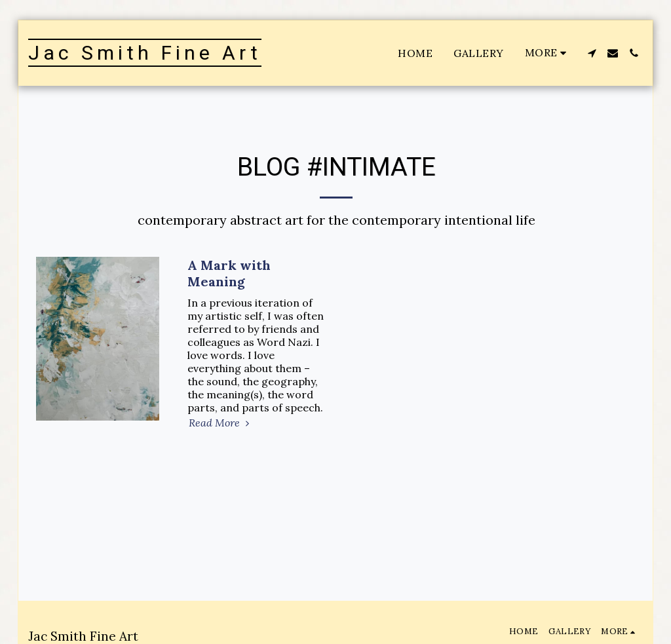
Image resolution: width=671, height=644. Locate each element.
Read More (221, 423)
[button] (592, 53)
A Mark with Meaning (229, 273)
